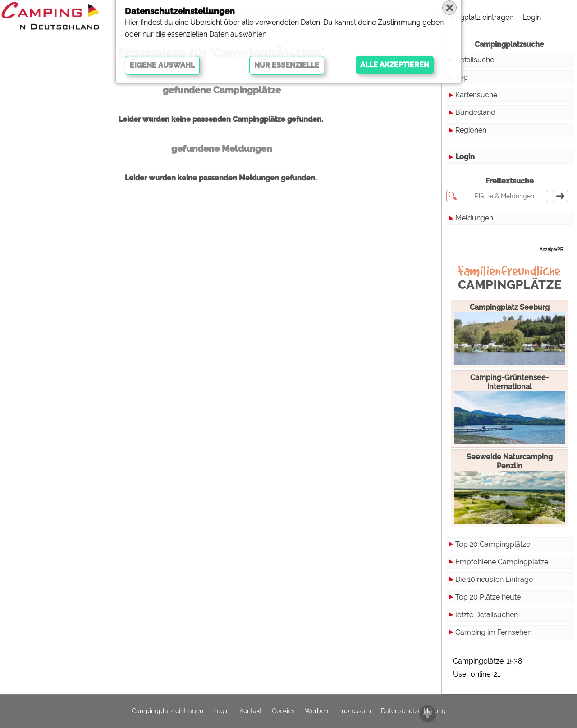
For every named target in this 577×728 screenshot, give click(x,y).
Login (532, 17)
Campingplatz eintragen (474, 17)
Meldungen (474, 218)
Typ (462, 77)
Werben (316, 711)
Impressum (355, 711)
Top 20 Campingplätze (493, 544)
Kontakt (251, 711)
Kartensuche (476, 95)
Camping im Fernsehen (493, 632)
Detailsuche (475, 60)
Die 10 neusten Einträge (494, 579)
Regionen (471, 130)
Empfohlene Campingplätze (502, 562)
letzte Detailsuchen (487, 615)
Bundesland (475, 112)
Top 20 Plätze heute (488, 597)
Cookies (283, 711)
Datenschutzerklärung (413, 711)
